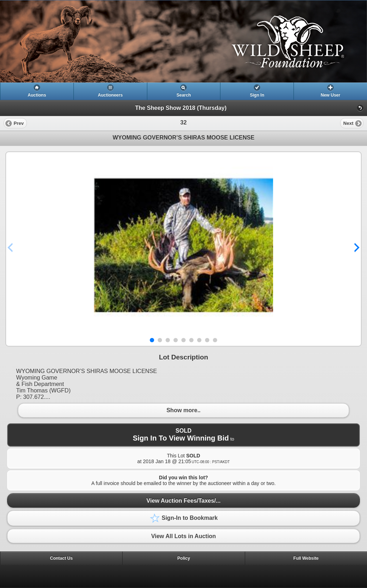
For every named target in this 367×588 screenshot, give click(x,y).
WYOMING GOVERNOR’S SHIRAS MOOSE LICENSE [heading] (183, 138)
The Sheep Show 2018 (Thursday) (181, 108)
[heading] (183, 41)
